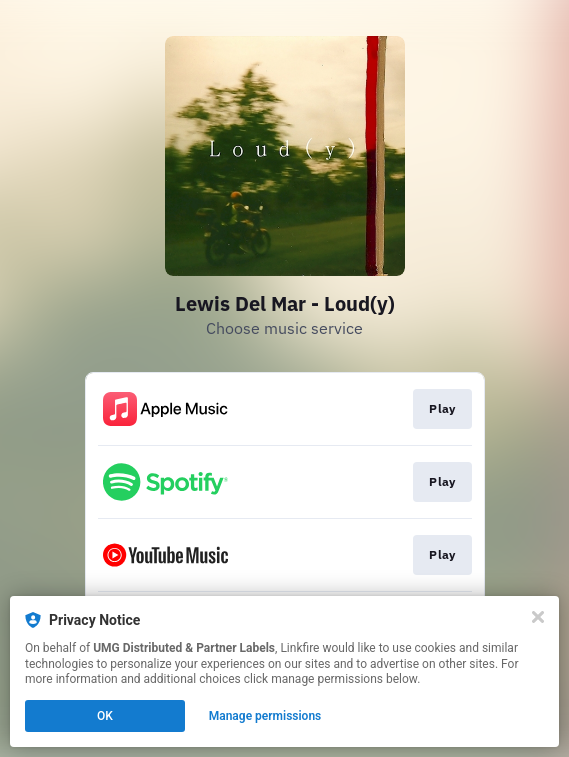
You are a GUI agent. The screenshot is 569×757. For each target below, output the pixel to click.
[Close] (538, 617)
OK (105, 716)
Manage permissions (265, 716)
